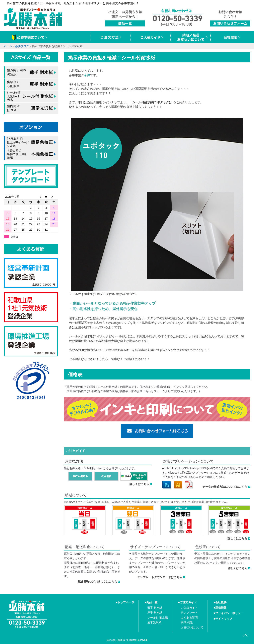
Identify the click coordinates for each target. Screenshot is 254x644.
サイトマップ (224, 619)
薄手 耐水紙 (155, 608)
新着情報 (221, 608)
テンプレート (189, 612)
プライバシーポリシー (229, 613)
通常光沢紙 (154, 622)
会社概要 (221, 602)
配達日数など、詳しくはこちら (97, 582)
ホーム (8, 46)
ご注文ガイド (188, 602)
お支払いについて (192, 627)
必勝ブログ (22, 46)
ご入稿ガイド (189, 608)
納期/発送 (187, 622)
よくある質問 (189, 618)
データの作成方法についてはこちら (225, 487)
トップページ (126, 602)
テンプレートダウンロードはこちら (160, 577)
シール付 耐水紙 (158, 618)
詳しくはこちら (139, 484)
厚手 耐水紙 (155, 612)
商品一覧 (152, 602)
